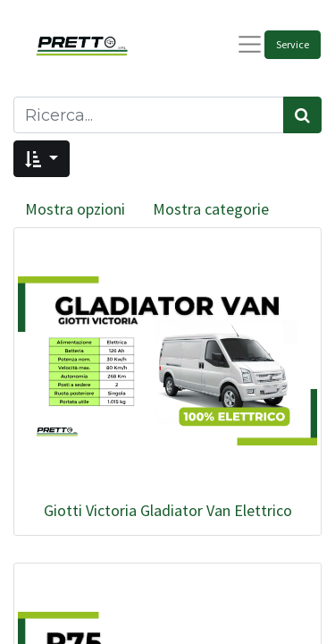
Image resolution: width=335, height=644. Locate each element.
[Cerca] (302, 115)
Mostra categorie (211, 209)
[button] (42, 159)
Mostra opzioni (75, 209)
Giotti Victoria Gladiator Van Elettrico (168, 510)
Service (293, 44)
